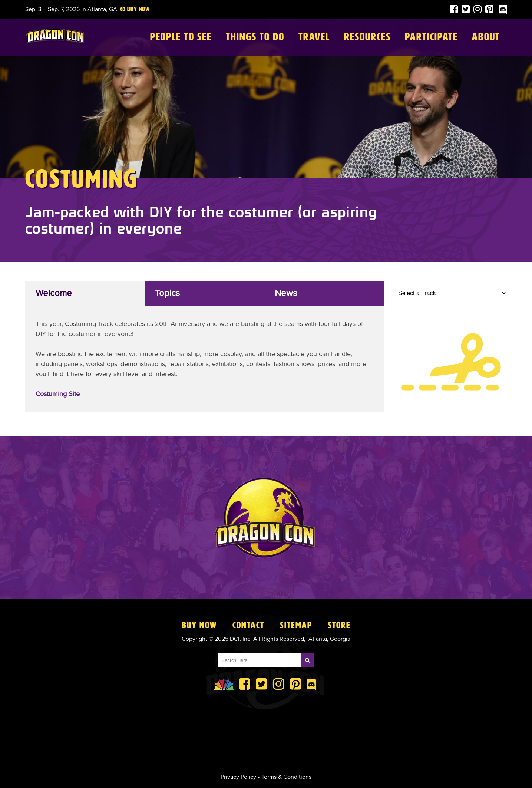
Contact (248, 625)
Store (339, 625)
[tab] (85, 293)
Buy (132, 9)
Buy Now (199, 625)
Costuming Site (58, 394)
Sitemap (296, 625)
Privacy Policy (238, 777)
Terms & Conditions (286, 777)
